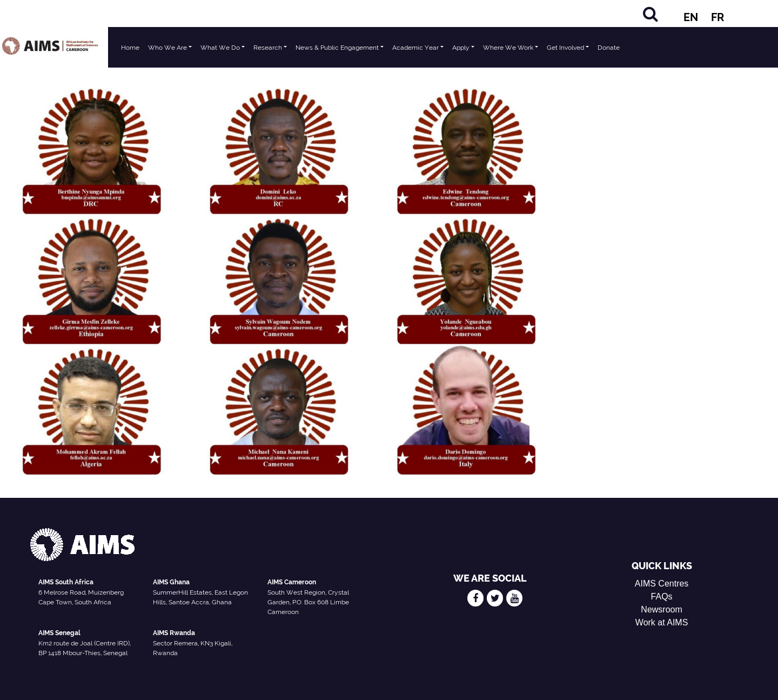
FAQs (662, 596)
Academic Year (415, 48)
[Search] (650, 14)
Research (268, 48)
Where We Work (508, 48)
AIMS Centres (662, 584)
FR (717, 17)
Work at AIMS (662, 622)
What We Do (220, 48)
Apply (461, 48)
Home (130, 48)
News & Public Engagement (337, 48)
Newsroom (661, 609)
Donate (609, 48)
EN (691, 17)
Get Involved (565, 48)
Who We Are (167, 48)
